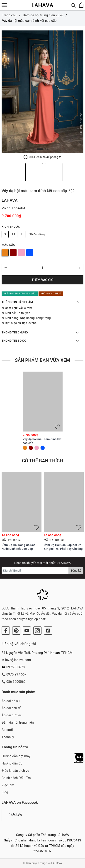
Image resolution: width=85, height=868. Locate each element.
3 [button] (48, 149)
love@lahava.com (18, 660)
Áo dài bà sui (11, 701)
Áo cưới (7, 730)
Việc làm (8, 785)
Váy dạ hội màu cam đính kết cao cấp (42, 441)
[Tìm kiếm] (73, 5)
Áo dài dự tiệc (12, 715)
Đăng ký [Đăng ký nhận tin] (76, 571)
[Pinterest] (16, 631)
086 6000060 (16, 682)
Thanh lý (8, 737)
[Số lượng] (42, 268)
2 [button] (45, 149)
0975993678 (16, 667)
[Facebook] (6, 631)
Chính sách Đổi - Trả (16, 778)
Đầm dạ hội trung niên (18, 723)
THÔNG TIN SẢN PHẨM (40, 302)
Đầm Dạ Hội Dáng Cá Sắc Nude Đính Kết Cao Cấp (18, 547)
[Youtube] (27, 631)
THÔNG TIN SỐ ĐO (40, 341)
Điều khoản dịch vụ (15, 771)
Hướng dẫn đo (12, 763)
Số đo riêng (37, 234)
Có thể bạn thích (42, 461)
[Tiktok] (48, 631)
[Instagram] (37, 631)
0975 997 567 (16, 674)
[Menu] (4, 5)
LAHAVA (15, 815)
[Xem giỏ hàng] (81, 5)
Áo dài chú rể (11, 708)
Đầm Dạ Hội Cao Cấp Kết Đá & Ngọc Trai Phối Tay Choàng (63, 547)
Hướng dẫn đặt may (16, 756)
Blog (5, 792)
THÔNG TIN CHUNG (40, 332)
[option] (42, 92)
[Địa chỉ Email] (35, 571)
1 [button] (40, 149)
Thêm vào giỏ (42, 280)
